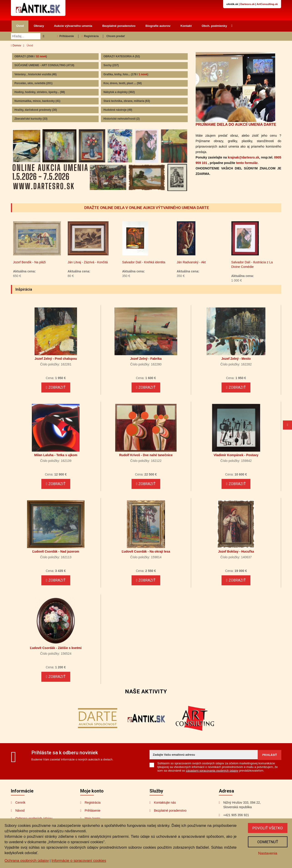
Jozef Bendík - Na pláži (47, 262)
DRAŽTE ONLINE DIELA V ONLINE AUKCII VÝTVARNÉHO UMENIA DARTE (147, 208)
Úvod (20, 26)
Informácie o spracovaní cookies (79, 861)
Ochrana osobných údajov (27, 861)
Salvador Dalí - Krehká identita (161, 262)
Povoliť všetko (268, 828)
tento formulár (247, 163)
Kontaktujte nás (165, 803)
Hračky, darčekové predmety (36, 110)
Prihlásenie (65, 36)
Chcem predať (116, 36)
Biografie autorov (158, 26)
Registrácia (90, 36)
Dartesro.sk (247, 4)
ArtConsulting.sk (267, 4)
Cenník (20, 803)
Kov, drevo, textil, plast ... (123, 83)
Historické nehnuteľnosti (121, 119)
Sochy (111, 65)
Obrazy (39, 26)
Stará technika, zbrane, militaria (127, 101)
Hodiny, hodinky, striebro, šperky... (40, 92)
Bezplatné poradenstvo (119, 26)
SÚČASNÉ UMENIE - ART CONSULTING (44, 65)
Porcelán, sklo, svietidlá (34, 83)
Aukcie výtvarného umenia (73, 26)
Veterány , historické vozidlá (36, 74)
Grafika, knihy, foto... (126, 74)
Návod (20, 810)
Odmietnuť (268, 842)
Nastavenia (268, 853)
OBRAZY (31, 56)
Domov (16, 45)
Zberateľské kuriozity (31, 119)
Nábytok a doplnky (119, 92)
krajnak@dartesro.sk (243, 157)
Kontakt (186, 26)
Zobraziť (56, 387)
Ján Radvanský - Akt (209, 262)
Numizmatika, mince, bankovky (37, 101)
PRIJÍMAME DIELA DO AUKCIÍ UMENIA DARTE (236, 125)
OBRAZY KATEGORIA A (122, 56)
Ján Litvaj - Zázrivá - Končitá (105, 262)
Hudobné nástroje (118, 110)
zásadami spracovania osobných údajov (212, 771)
